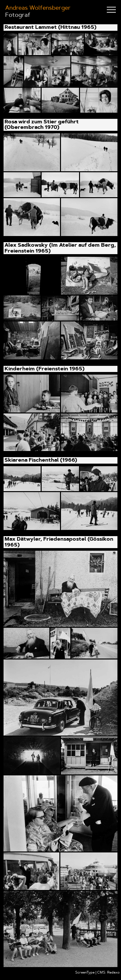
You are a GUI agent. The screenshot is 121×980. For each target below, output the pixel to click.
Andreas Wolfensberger (38, 8)
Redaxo (113, 973)
